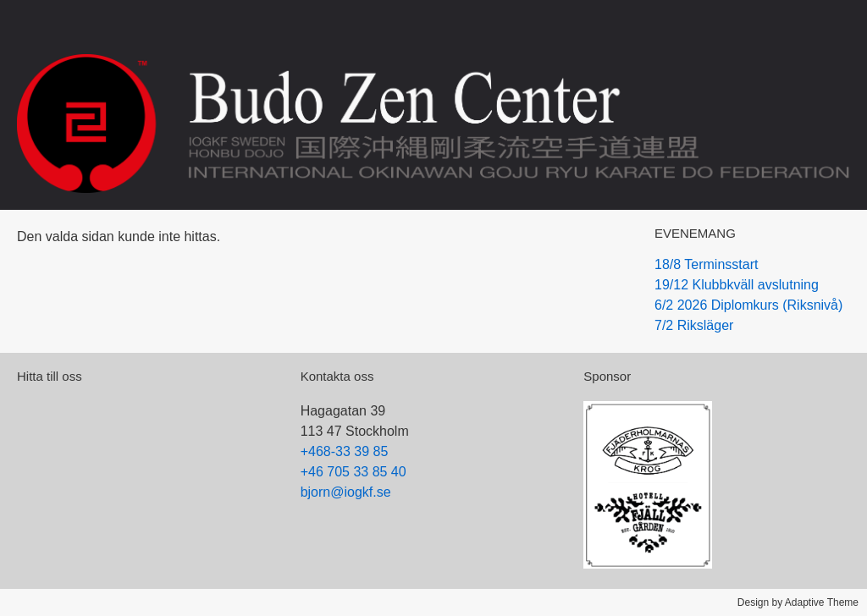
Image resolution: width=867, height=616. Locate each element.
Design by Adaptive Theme (798, 602)
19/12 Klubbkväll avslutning (737, 285)
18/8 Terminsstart (706, 264)
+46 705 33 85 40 (353, 472)
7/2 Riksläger (694, 325)
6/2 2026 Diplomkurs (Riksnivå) (748, 305)
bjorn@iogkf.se (346, 492)
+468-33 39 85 (345, 451)
